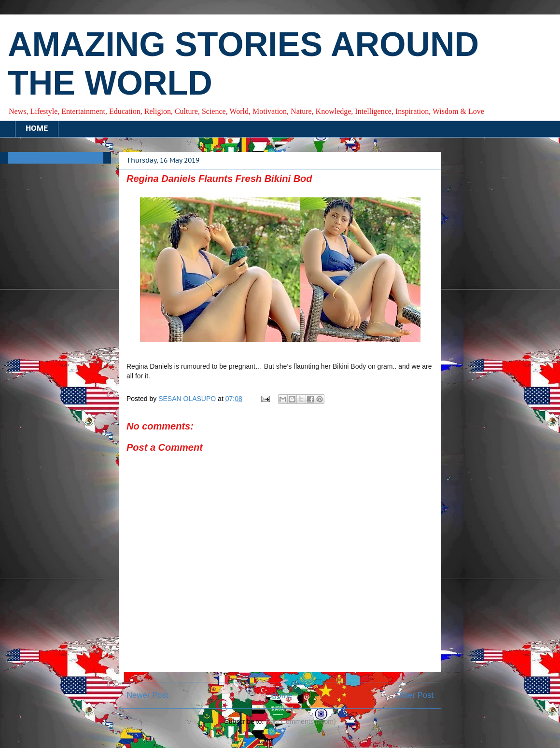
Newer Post (147, 695)
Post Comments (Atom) (301, 721)
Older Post (414, 695)
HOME (37, 129)
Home (282, 695)
